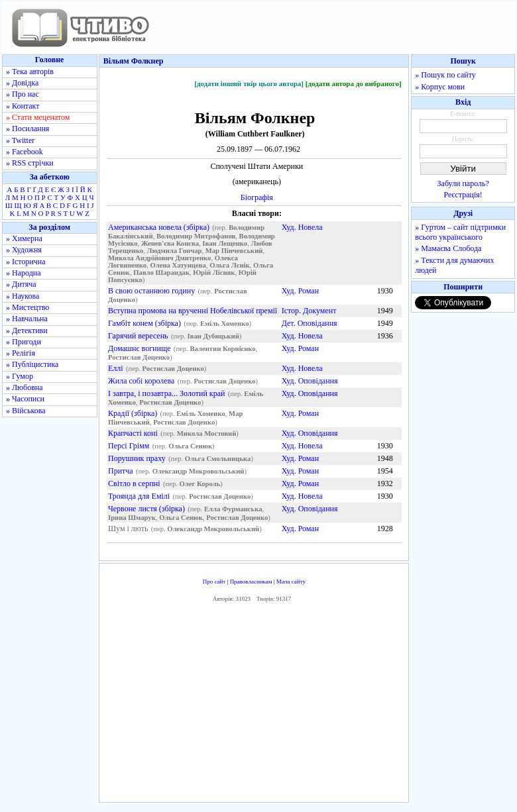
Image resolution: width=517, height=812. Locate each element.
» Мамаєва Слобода (448, 248)
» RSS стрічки (30, 163)
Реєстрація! (463, 195)
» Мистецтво (28, 307)
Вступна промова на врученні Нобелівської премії (193, 311)
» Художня (24, 250)
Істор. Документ (309, 311)
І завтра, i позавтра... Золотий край (166, 393)
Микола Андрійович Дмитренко (159, 258)
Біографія (257, 197)
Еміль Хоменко (225, 324)
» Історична (26, 262)
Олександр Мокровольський (199, 471)
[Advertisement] (256, 706)
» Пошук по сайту (445, 75)
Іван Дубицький (213, 336)
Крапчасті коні (133, 433)
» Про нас (23, 94)
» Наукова (23, 296)
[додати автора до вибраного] (354, 83)
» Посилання (28, 128)
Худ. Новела (302, 227)
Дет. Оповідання (310, 323)
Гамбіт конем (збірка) (144, 323)
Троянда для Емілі (139, 496)
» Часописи (25, 399)
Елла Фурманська (233, 509)
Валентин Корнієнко (222, 349)
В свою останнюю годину (151, 291)
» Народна (24, 273)
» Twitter (20, 140)
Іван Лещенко (225, 243)
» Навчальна (27, 319)
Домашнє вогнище (140, 348)
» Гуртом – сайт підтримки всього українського (460, 232)
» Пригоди (24, 342)
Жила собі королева (141, 381)
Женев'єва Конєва (170, 243)
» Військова (26, 411)
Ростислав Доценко (139, 357)
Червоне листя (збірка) (146, 509)
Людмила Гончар (175, 251)
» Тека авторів (30, 72)
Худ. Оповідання (310, 381)
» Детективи (27, 330)
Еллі (116, 368)
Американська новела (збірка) (159, 227)
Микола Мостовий (207, 433)
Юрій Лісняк (214, 273)
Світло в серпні (134, 483)
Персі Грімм (129, 446)
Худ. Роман (300, 291)
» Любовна (25, 387)
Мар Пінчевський (234, 251)
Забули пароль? (463, 183)
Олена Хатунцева (178, 265)
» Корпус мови (440, 87)
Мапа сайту (291, 582)
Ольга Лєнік (230, 265)
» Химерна (24, 238)
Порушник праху (137, 458)
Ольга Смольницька (218, 459)
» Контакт (23, 106)
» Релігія (21, 353)
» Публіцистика (32, 364)
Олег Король (200, 484)
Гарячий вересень (138, 336)
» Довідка (22, 83)
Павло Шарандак (161, 273)
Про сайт (214, 582)
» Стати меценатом (38, 117)
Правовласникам (251, 582)
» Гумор (20, 376)
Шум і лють (128, 529)
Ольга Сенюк (190, 446)
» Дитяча (21, 284)
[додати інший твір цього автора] (249, 83)
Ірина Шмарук (132, 518)
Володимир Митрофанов (196, 236)
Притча (121, 471)
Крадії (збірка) (133, 413)
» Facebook (25, 152)
